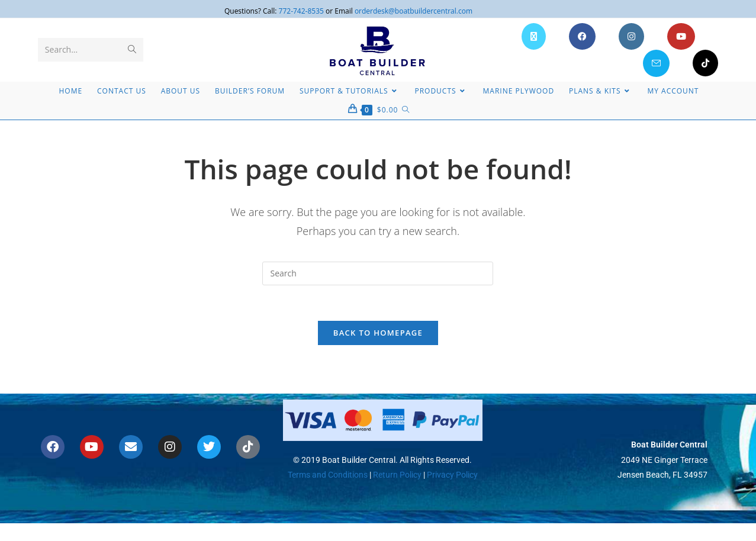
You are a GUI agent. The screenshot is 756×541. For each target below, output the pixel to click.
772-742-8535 (301, 11)
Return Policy (396, 475)
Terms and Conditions (328, 475)
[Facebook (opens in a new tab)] (582, 36)
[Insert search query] (378, 273)
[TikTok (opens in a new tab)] (705, 63)
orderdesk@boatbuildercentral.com (414, 11)
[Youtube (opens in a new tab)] (681, 36)
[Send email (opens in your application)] (656, 63)
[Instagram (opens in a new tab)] (631, 36)
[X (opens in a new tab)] (534, 36)
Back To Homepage (378, 333)
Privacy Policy (452, 475)
